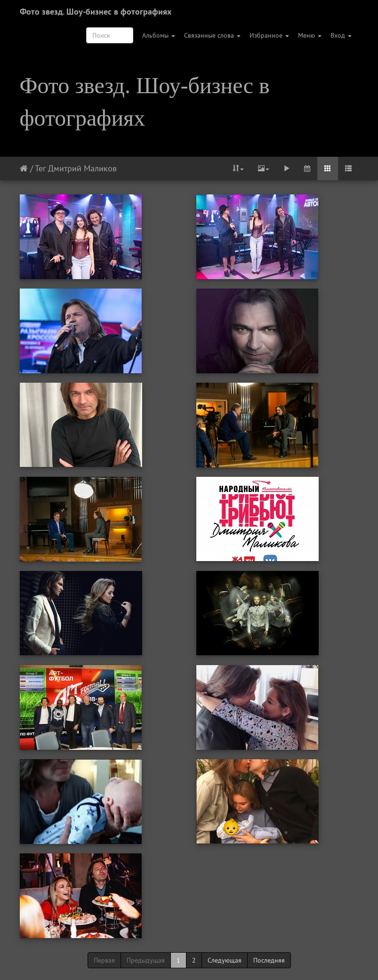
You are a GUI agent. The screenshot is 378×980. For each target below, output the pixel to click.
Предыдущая (146, 960)
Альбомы (159, 35)
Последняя (269, 960)
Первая (104, 960)
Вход (341, 35)
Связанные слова (212, 35)
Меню (310, 35)
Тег (40, 168)
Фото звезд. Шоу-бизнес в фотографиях (96, 12)
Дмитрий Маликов (82, 168)
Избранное (269, 35)
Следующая (225, 960)
